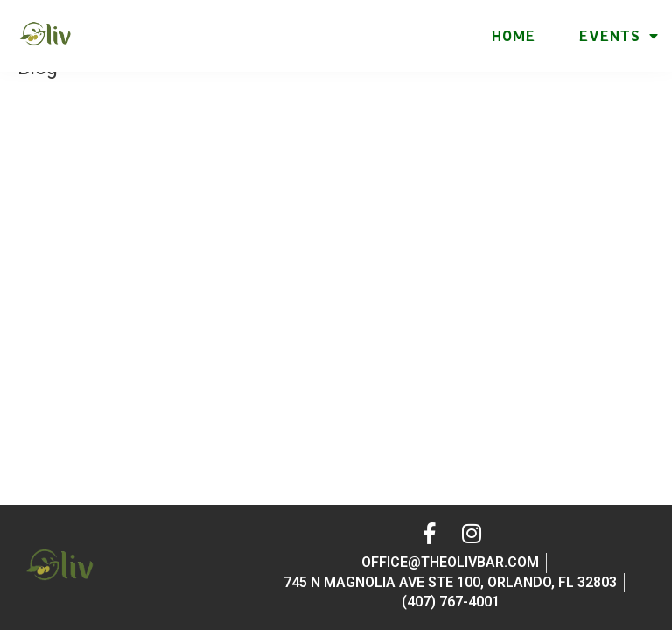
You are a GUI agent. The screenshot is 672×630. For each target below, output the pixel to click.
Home (514, 36)
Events (619, 36)
